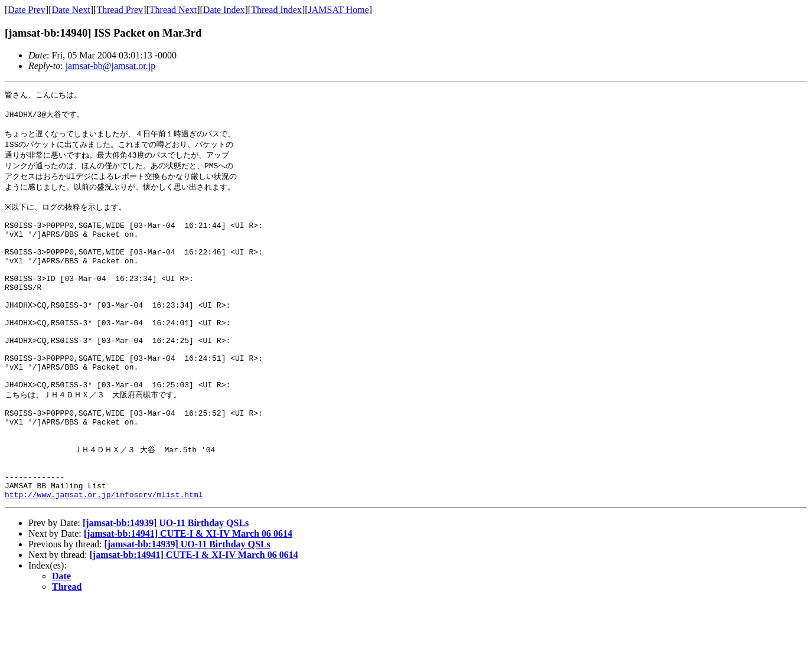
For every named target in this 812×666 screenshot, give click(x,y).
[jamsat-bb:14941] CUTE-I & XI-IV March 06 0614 (188, 598)
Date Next (71, 10)
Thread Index (276, 10)
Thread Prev (120, 10)
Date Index (224, 10)
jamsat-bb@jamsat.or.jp (110, 66)
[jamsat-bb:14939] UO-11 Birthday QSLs (166, 587)
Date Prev (27, 10)
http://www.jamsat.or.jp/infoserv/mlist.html (104, 559)
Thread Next (173, 10)
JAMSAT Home (339, 10)
